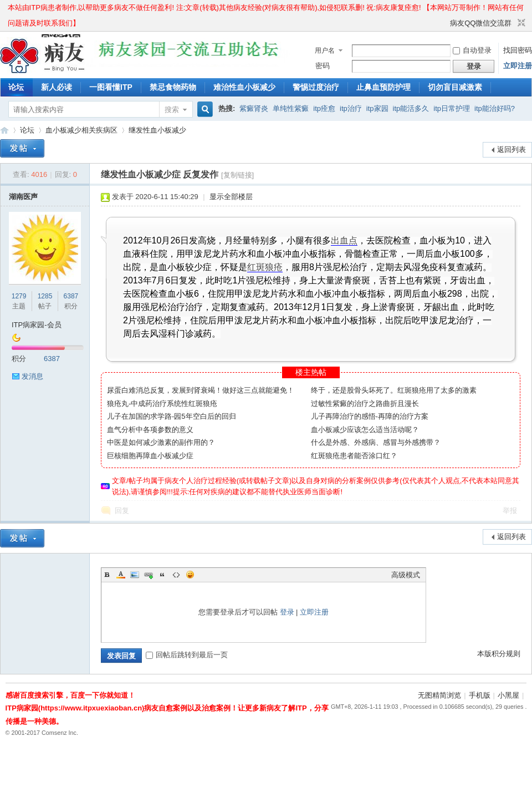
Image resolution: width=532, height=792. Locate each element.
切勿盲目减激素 (455, 87)
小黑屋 (508, 695)
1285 (45, 296)
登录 (287, 612)
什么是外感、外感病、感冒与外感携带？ (376, 442)
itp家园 (377, 108)
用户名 (325, 50)
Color (121, 575)
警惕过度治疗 (316, 87)
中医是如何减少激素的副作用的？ (161, 442)
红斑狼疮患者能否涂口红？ (354, 456)
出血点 (344, 240)
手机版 (480, 695)
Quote (162, 575)
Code (176, 575)
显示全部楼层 (231, 197)
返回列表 (511, 149)
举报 (510, 511)
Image (135, 575)
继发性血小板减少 (157, 130)
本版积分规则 (499, 654)
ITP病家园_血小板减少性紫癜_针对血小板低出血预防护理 (4, 130)
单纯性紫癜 (291, 108)
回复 (122, 511)
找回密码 (518, 50)
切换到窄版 (520, 23)
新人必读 (57, 87)
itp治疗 (351, 108)
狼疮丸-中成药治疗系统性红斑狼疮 (162, 403)
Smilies (190, 575)
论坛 (16, 87)
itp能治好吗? (495, 108)
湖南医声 (23, 197)
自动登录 (472, 50)
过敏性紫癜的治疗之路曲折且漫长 (365, 403)
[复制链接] (237, 175)
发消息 (32, 376)
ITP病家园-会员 (37, 325)
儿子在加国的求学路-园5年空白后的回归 (172, 416)
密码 (323, 66)
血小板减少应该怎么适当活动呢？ (365, 430)
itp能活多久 (411, 108)
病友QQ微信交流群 (481, 23)
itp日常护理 (452, 108)
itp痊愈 (324, 108)
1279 (19, 296)
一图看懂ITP (111, 87)
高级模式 (406, 575)
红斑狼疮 (265, 267)
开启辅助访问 (445, 23)
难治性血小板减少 (244, 87)
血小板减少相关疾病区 (81, 130)
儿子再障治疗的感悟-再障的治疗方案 (370, 416)
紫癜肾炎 (254, 108)
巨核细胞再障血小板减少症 (150, 456)
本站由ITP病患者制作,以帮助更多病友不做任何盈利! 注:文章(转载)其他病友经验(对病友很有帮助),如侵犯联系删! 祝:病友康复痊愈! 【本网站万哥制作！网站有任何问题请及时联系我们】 (266, 9)
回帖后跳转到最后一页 (187, 655)
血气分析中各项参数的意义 (150, 430)
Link (149, 575)
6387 (71, 296)
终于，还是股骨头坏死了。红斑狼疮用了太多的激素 (394, 390)
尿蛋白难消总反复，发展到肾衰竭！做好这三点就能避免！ (201, 390)
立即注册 (518, 66)
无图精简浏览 (439, 695)
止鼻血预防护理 (383, 87)
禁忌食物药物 (173, 87)
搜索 (172, 110)
